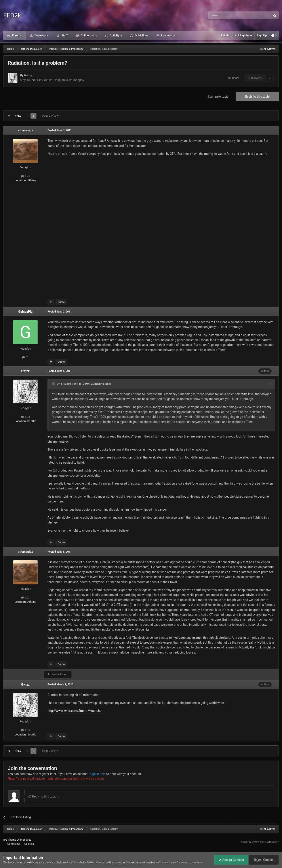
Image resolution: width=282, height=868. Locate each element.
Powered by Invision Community (260, 842)
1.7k (26, 176)
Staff (64, 35)
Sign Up (262, 35)
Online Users (88, 35)
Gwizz (28, 75)
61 (26, 357)
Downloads (41, 35)
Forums (17, 35)
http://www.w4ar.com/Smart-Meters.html (76, 711)
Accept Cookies (230, 860)
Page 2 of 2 (51, 116)
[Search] (229, 15)
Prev (18, 116)
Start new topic (218, 97)
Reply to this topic (257, 97)
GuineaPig (26, 312)
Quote (61, 302)
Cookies (29, 844)
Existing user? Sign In (237, 36)
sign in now (98, 774)
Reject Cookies (263, 860)
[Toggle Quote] (54, 384)
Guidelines (141, 35)
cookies (29, 862)
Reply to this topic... (44, 796)
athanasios (26, 130)
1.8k (26, 417)
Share (234, 78)
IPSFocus (26, 840)
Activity (115, 35)
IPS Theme (10, 840)
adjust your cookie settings (124, 862)
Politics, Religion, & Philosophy (63, 80)
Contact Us (14, 844)
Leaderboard (169, 35)
